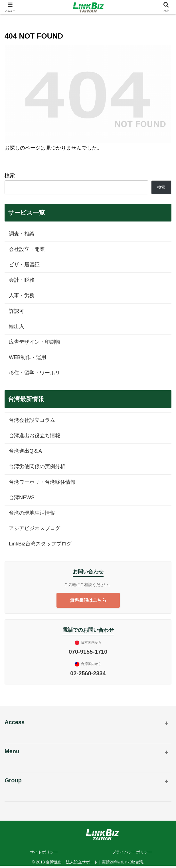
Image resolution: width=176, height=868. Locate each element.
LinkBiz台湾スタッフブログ (40, 544)
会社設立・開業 (27, 249)
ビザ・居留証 (24, 265)
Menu (12, 751)
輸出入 (17, 327)
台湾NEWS (22, 498)
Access (15, 722)
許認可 (17, 311)
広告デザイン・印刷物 (35, 342)
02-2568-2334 (88, 673)
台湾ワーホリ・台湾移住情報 (42, 482)
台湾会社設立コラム (32, 420)
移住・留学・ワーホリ (35, 373)
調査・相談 (22, 234)
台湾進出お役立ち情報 (35, 436)
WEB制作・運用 (28, 357)
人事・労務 (22, 295)
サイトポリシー (44, 852)
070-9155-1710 (88, 652)
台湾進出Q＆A (25, 451)
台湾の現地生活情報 (32, 513)
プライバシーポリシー (132, 852)
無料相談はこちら (88, 600)
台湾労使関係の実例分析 (37, 466)
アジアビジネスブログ (35, 528)
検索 (10, 176)
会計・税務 (22, 280)
